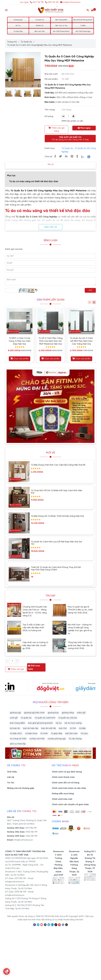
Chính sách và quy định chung (67, 772)
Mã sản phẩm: (52, 79)
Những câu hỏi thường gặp (21, 788)
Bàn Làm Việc (40, 31)
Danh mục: (50, 148)
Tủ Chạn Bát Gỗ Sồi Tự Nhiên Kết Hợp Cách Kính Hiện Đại (57, 492)
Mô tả (51, 165)
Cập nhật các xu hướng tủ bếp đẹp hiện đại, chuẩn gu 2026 (35, 645)
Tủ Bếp (83, 26)
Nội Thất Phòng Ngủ (83, 31)
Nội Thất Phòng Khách (61, 31)
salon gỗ (81, 713)
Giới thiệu (12, 772)
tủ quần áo (26, 718)
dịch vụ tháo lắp (18, 744)
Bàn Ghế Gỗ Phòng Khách (83, 20)
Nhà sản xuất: (52, 74)
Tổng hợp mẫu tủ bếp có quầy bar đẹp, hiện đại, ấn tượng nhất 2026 (80, 645)
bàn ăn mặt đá (49, 728)
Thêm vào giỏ (16, 669)
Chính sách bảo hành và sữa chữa (69, 788)
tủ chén (44, 733)
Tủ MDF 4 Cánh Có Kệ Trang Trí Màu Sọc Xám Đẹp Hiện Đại (20, 341)
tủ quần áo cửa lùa (68, 718)
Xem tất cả (50, 227)
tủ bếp (82, 728)
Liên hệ (11, 777)
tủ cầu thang (75, 739)
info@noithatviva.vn (70, 2)
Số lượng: (49, 116)
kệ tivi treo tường (73, 723)
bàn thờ (63, 728)
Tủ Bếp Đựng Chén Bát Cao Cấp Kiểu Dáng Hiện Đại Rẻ (58, 465)
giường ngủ (15, 713)
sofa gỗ (14, 718)
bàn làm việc (71, 733)
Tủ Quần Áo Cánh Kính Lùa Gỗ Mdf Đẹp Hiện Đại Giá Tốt (56, 543)
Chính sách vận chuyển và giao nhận (70, 804)
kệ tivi (59, 723)
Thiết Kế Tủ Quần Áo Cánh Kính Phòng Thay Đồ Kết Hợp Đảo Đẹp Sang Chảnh (56, 569)
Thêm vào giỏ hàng (56, 129)
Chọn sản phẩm (20, 359)
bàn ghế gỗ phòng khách (40, 723)
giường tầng (68, 713)
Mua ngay (84, 128)
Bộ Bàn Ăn (40, 26)
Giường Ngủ (18, 20)
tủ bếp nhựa (31, 733)
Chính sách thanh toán (63, 777)
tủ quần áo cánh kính (45, 718)
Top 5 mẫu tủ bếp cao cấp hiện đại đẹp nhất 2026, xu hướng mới (33, 628)
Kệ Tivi (18, 26)
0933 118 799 (52, 2)
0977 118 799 (37, 2)
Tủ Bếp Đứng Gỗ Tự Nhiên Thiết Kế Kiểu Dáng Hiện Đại (57, 516)
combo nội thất (37, 739)
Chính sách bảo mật (62, 799)
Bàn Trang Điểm (61, 20)
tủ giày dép (57, 733)
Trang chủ (12, 42)
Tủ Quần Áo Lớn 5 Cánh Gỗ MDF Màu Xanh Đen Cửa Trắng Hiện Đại (81, 341)
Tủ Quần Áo (40, 20)
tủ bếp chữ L (16, 733)
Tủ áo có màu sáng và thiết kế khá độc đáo (34, 182)
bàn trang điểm (17, 723)
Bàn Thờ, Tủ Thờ (61, 26)
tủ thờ (73, 728)
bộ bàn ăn (15, 728)
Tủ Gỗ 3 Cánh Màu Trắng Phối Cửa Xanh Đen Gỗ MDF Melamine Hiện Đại (50, 341)
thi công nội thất (18, 739)
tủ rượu (84, 733)
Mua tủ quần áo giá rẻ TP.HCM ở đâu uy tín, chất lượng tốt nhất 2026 (80, 610)
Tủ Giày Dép (18, 31)
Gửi (90, 290)
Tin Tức (11, 783)
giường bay (53, 713)
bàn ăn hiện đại (31, 728)
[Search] (88, 10)
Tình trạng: (50, 110)
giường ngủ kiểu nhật (34, 713)
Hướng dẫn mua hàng (63, 794)
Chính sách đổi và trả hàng (66, 783)
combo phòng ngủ (57, 739)
